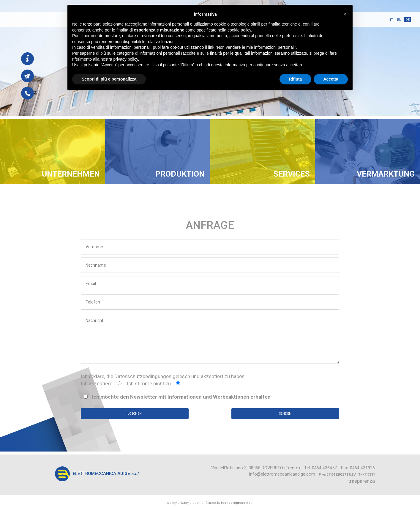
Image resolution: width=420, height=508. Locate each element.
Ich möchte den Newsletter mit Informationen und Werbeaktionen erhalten (177, 397)
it (391, 20)
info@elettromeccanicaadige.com (282, 474)
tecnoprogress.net (236, 503)
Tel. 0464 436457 (320, 468)
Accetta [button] (331, 79)
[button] (345, 14)
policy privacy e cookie (185, 503)
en (399, 20)
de (408, 20)
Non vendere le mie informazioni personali (256, 47)
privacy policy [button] (126, 59)
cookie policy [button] (239, 30)
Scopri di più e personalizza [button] (109, 79)
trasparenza (361, 481)
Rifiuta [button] (296, 79)
